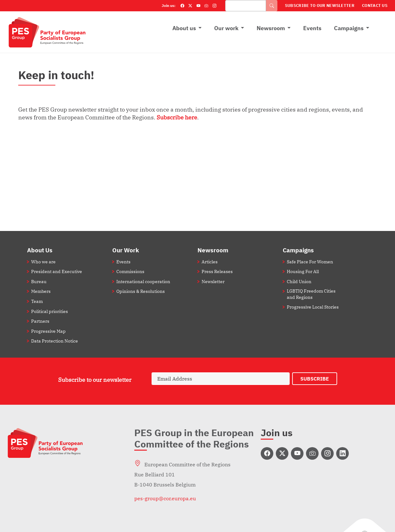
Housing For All (303, 271)
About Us (40, 250)
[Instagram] (214, 6)
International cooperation (143, 281)
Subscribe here (177, 117)
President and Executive (57, 271)
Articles (210, 262)
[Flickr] (206, 6)
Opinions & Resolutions (141, 291)
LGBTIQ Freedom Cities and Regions (311, 294)
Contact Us (375, 5)
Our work (226, 28)
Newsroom (271, 28)
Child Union (299, 281)
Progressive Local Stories (313, 307)
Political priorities (50, 311)
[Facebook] (182, 6)
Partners (40, 321)
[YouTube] (198, 6)
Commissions (130, 271)
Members (41, 291)
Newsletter (213, 281)
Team (37, 301)
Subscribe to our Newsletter (320, 5)
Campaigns (349, 28)
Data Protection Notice (55, 341)
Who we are (43, 262)
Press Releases (217, 271)
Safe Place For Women (310, 262)
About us (184, 28)
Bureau (39, 281)
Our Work (126, 250)
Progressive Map (48, 331)
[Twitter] (190, 6)
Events (312, 28)
